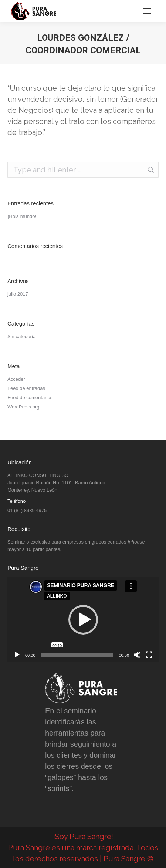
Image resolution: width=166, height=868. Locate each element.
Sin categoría (22, 337)
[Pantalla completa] (149, 655)
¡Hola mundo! (22, 216)
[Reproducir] (17, 655)
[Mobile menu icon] (147, 11)
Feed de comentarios (30, 398)
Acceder (16, 379)
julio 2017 (18, 294)
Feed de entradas (26, 388)
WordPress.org (23, 407)
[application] (83, 620)
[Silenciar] (137, 655)
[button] (83, 620)
